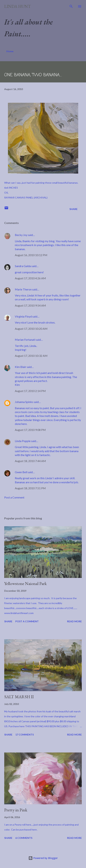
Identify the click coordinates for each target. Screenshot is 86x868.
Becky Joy (21, 235)
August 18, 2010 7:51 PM (30, 488)
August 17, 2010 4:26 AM (30, 278)
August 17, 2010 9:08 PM (30, 430)
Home (10, 51)
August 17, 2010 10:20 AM (31, 329)
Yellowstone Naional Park (25, 583)
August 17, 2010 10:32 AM (31, 356)
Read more (74, 621)
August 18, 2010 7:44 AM (30, 461)
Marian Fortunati (25, 340)
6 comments (24, 838)
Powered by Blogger (43, 858)
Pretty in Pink (16, 810)
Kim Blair (20, 367)
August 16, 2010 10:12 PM (31, 255)
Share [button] (73, 209)
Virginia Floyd (23, 316)
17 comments (25, 735)
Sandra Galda (23, 266)
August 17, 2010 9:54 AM (30, 305)
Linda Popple (23, 441)
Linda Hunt (17, 6)
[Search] (71, 6)
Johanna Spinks (24, 402)
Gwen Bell (21, 472)
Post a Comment (14, 497)
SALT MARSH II (19, 697)
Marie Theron (23, 289)
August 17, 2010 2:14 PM (30, 391)
